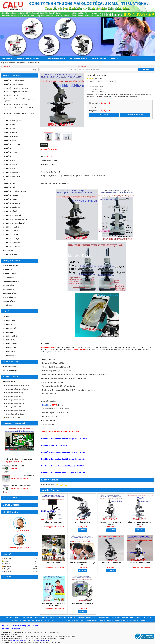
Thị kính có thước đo (11, 274)
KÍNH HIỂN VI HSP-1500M (54, 522)
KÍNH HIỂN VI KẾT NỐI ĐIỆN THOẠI (14, 223)
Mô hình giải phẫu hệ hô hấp (14, 393)
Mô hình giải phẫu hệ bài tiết (14, 396)
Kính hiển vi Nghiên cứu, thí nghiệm (17, 92)
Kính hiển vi (50, 405)
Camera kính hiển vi (10, 266)
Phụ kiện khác (8, 305)
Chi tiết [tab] (44, 145)
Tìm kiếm (146, 70)
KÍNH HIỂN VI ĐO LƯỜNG (11, 227)
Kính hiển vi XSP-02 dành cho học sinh (82, 564)
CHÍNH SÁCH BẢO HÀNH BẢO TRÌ (109, 617)
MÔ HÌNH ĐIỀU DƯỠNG (13, 418)
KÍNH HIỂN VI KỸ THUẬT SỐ (12, 215)
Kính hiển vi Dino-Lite (11, 164)
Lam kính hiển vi (9, 301)
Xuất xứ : (96, 89)
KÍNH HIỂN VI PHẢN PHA (11, 235)
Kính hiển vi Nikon (9, 168)
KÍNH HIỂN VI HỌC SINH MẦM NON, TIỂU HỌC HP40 (54, 604)
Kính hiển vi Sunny (9, 148)
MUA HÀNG (104, 115)
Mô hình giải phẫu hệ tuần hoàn (15, 410)
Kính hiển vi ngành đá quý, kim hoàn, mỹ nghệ (20, 113)
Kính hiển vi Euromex (11, 152)
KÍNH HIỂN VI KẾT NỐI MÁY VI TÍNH (14, 191)
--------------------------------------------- (16, 117)
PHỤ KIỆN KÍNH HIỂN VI (94, 59)
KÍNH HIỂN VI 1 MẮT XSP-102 (111, 563)
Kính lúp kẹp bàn (9, 324)
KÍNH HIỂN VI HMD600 (18, 466)
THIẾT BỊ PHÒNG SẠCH (10, 371)
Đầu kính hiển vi (9, 285)
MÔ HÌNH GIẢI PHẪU (9, 382)
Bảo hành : (95, 92)
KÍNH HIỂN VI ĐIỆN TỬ (10, 211)
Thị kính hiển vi (8, 270)
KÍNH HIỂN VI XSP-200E (82, 522)
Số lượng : (93, 107)
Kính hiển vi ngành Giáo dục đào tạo (17, 88)
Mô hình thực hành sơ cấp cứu (15, 414)
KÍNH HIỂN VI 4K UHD (10, 255)
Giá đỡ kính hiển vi (10, 293)
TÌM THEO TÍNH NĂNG (74, 59)
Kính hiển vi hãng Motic (12, 172)
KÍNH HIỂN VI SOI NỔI (10, 199)
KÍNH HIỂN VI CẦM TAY (10, 231)
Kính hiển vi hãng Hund (11, 176)
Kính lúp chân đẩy (10, 328)
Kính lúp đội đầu (9, 352)
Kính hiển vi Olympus (10, 137)
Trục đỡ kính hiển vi (10, 297)
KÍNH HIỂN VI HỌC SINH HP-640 (140, 563)
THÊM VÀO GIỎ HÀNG (135, 115)
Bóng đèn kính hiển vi (11, 282)
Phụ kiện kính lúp (9, 356)
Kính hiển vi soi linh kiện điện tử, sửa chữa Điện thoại (20, 109)
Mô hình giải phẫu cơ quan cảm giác (17, 389)
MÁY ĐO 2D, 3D (8, 251)
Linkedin (111, 82)
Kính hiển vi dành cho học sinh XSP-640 (140, 523)
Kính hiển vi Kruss (9, 129)
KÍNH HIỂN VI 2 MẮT (9, 188)
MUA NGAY (82, 530)
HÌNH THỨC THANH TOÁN (68, 617)
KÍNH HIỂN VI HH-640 (54, 563)
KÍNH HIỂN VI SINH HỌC (10, 195)
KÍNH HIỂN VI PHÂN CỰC (11, 239)
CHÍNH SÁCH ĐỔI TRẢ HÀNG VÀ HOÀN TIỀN (137, 617)
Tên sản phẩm (82, 67)
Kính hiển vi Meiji (9, 160)
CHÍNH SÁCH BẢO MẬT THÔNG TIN (46, 617)
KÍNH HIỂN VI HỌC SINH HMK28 (82, 603)
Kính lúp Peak (8, 332)
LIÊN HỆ (142, 620)
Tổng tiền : (93, 111)
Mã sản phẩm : (94, 86)
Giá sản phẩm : (94, 103)
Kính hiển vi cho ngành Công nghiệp (17, 104)
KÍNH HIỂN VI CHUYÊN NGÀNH (27, 59)
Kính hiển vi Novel (9, 125)
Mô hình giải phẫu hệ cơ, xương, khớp (17, 386)
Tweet (100, 82)
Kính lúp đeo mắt (9, 348)
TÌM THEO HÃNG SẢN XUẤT (52, 59)
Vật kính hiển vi (8, 278)
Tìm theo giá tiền (6, 67)
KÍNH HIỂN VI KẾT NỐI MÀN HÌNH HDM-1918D (17, 459)
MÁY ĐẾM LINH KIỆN (9, 367)
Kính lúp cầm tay (9, 340)
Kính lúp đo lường (10, 336)
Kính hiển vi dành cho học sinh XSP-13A (111, 523)
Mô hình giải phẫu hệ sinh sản (15, 403)
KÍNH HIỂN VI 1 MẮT (9, 184)
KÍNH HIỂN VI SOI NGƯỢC (11, 243)
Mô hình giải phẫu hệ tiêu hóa (15, 400)
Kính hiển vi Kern (9, 156)
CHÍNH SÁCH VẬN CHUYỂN (87, 617)
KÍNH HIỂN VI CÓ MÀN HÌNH (12, 207)
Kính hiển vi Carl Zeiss (11, 144)
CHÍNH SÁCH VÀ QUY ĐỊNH (23, 617)
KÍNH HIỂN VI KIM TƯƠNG (11, 247)
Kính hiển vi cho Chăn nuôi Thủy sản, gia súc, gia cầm (19, 100)
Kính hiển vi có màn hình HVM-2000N (23, 476)
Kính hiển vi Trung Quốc (12, 141)
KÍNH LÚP (109, 59)
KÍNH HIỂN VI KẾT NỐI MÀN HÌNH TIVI (15, 219)
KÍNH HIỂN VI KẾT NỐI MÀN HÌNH (13, 80)
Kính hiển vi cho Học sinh (12, 121)
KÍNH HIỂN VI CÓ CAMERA (11, 203)
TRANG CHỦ (7, 59)
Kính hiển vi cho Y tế (12, 95)
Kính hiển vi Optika (10, 133)
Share (91, 82)
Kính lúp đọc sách (10, 344)
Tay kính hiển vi (8, 289)
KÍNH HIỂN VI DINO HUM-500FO (21, 486)
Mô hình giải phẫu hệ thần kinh (15, 407)
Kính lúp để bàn (9, 320)
